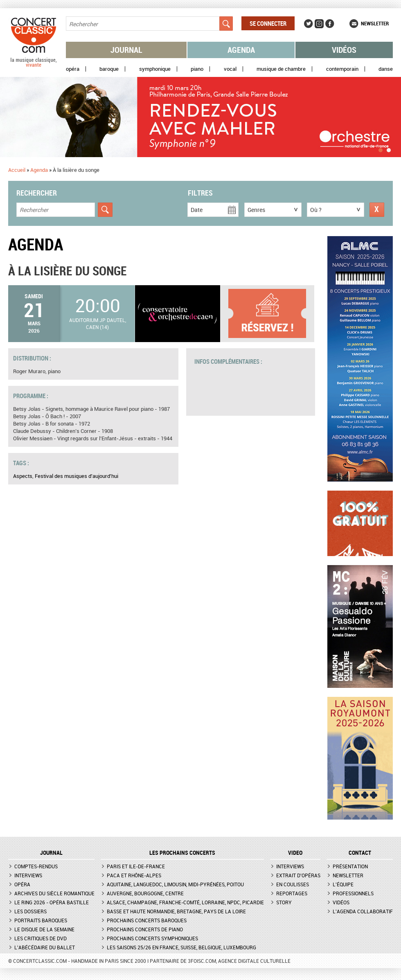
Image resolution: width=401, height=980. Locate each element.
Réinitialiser (377, 210)
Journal (126, 50)
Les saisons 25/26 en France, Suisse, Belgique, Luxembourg (181, 947)
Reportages (292, 893)
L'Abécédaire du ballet (45, 947)
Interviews (28, 875)
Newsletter (375, 23)
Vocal (230, 69)
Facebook (330, 24)
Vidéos (344, 50)
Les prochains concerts (182, 853)
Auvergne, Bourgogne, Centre (145, 893)
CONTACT (360, 853)
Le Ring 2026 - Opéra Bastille (52, 902)
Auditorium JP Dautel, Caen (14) (98, 323)
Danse (386, 69)
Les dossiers (30, 911)
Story (284, 902)
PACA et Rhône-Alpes (134, 875)
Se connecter (268, 23)
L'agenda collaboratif (363, 911)
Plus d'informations (271, 314)
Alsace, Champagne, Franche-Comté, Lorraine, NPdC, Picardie (185, 902)
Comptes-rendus (36, 866)
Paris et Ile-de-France (136, 866)
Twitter (309, 24)
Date (197, 210)
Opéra (73, 69)
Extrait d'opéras (298, 875)
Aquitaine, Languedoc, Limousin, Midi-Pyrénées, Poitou (175, 884)
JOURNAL (51, 853)
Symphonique (155, 69)
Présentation (350, 866)
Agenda (241, 50)
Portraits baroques (41, 920)
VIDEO (295, 853)
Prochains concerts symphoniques (152, 938)
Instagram (319, 24)
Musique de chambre (281, 69)
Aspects (23, 476)
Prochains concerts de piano (145, 929)
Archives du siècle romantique (54, 893)
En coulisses (293, 884)
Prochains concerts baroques (147, 920)
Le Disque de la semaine (44, 929)
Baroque (109, 69)
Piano (197, 69)
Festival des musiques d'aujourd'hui (77, 476)
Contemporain (342, 69)
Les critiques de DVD (41, 938)
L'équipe (343, 884)
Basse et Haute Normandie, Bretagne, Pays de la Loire (176, 911)
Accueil (17, 170)
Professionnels (353, 893)
